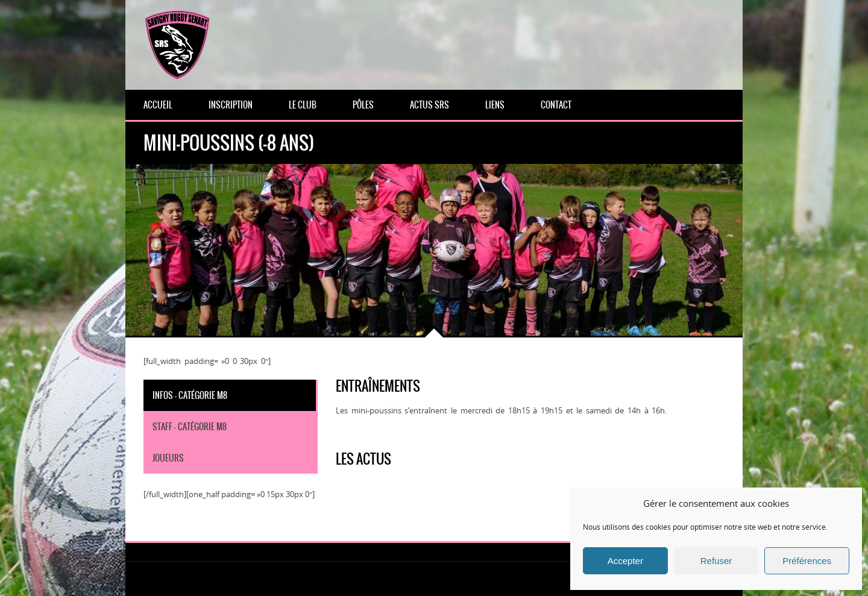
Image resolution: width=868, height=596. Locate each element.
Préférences (807, 561)
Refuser (716, 561)
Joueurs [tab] (168, 458)
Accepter (625, 561)
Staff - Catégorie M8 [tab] (190, 427)
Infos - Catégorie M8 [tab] (190, 395)
